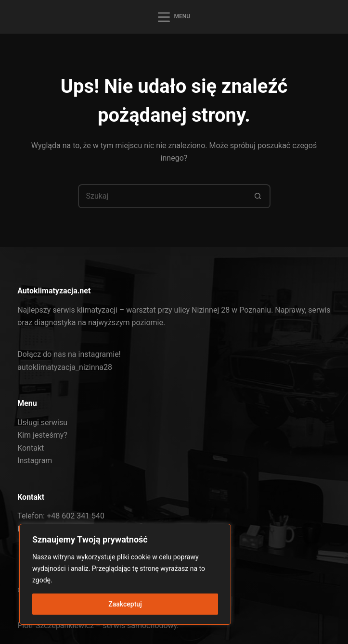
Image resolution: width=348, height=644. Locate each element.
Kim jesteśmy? (42, 435)
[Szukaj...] (162, 196)
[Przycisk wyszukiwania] (258, 196)
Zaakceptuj (125, 604)
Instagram (35, 461)
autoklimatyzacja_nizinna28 (65, 367)
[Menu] (174, 17)
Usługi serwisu (42, 423)
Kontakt (31, 448)
